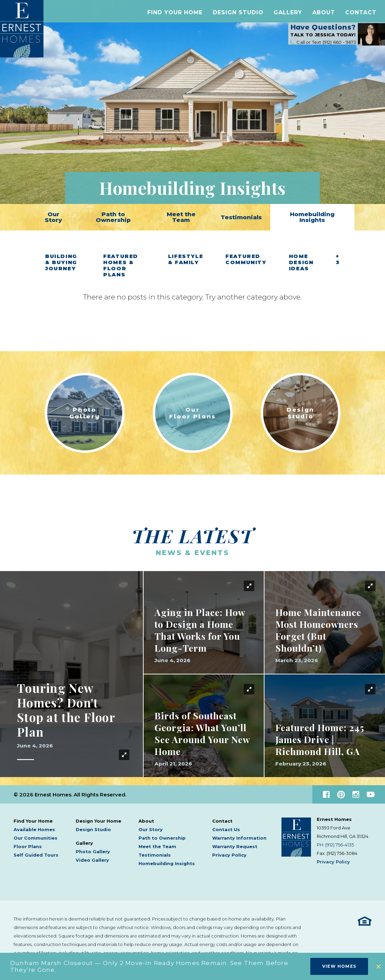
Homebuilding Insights (312, 217)
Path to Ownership (113, 217)
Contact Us (226, 829)
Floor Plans (28, 846)
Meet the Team (181, 217)
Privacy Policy (229, 855)
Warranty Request (235, 846)
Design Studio (238, 15)
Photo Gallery (93, 852)
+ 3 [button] (338, 259)
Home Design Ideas (301, 262)
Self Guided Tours (36, 855)
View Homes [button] (339, 966)
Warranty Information (239, 838)
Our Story (53, 217)
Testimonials (241, 217)
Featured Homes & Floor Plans (121, 265)
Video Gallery (92, 860)
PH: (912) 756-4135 (335, 845)
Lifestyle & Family (186, 259)
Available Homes (34, 829)
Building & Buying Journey (61, 262)
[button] (175, 15)
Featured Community (246, 259)
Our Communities (35, 838)
